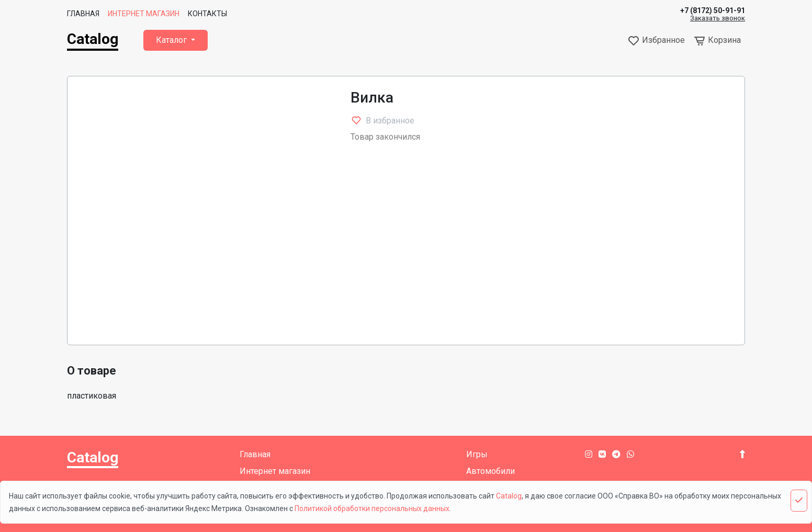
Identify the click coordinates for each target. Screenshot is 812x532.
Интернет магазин (144, 14)
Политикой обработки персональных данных (372, 508)
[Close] (799, 501)
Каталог (172, 40)
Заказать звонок (718, 19)
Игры (477, 454)
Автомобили (490, 471)
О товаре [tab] (92, 371)
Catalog (93, 39)
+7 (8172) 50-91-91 (713, 10)
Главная (83, 14)
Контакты (207, 14)
